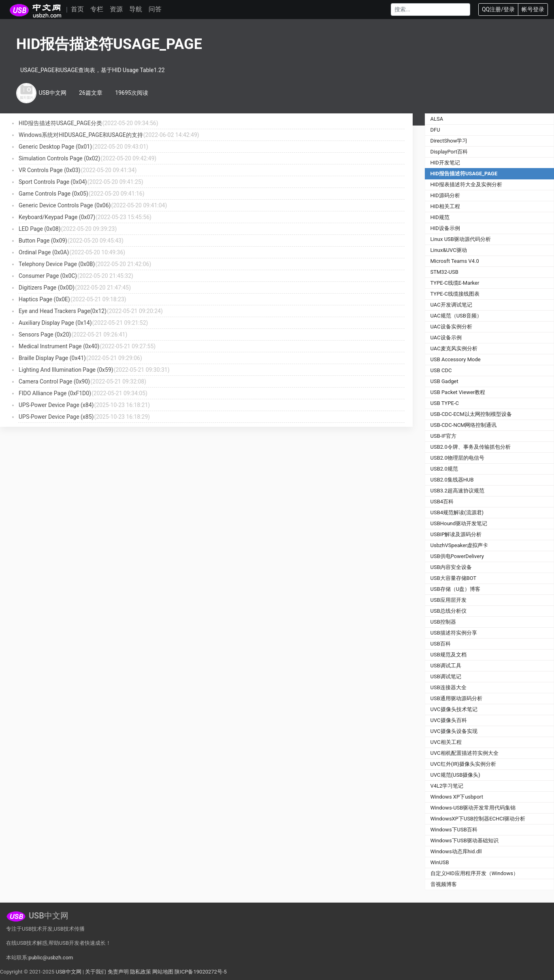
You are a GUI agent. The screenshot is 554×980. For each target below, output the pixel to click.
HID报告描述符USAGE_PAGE (464, 174)
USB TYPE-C (445, 403)
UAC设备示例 (446, 338)
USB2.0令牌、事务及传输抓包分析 (471, 447)
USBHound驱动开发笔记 (459, 523)
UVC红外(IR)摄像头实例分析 (463, 764)
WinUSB (440, 862)
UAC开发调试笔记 (451, 305)
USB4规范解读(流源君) (457, 512)
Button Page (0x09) (43, 241)
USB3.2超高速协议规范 (457, 491)
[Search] (430, 10)
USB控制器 (443, 622)
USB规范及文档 (449, 655)
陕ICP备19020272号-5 (201, 972)
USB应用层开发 (449, 600)
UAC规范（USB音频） (456, 316)
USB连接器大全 (449, 687)
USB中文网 (68, 972)
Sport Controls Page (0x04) (53, 182)
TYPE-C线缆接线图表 (455, 294)
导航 (136, 9)
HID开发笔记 (445, 163)
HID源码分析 (445, 195)
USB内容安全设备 (451, 567)
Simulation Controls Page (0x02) (59, 158)
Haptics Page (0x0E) (44, 299)
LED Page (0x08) (40, 229)
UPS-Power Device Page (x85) (56, 417)
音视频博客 (444, 884)
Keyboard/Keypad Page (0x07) (57, 217)
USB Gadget (444, 381)
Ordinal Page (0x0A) (44, 252)
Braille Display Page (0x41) (52, 358)
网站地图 (163, 972)
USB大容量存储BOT (454, 578)
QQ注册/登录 (498, 9)
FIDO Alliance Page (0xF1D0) (55, 393)
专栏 (97, 9)
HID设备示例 (445, 228)
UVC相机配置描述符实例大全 (465, 753)
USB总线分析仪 (449, 611)
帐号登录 (533, 9)
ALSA (437, 119)
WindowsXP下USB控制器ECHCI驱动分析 (478, 819)
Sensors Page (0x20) (45, 334)
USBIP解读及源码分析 (456, 534)
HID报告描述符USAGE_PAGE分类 (60, 123)
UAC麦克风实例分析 (454, 348)
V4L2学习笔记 (447, 786)
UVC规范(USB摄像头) (455, 775)
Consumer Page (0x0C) (48, 276)
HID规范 (440, 217)
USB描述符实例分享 (454, 633)
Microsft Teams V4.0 (455, 261)
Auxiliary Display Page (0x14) (55, 323)
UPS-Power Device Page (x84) (56, 405)
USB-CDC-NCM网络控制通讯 (464, 425)
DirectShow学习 (449, 141)
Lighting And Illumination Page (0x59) (66, 370)
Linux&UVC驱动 (449, 250)
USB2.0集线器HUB (452, 480)
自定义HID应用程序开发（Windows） (474, 873)
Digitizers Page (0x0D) (47, 288)
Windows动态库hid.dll (456, 851)
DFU (435, 130)
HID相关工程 (445, 206)
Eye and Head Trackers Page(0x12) (63, 311)
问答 (155, 9)
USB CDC (441, 370)
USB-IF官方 (444, 436)
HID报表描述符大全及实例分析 (466, 184)
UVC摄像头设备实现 (454, 731)
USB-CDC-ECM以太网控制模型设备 (471, 414)
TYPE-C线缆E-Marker (455, 283)
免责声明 (118, 972)
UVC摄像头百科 (449, 720)
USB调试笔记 (446, 676)
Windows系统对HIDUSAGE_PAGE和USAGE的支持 (81, 135)
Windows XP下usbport (457, 797)
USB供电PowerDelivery (457, 556)
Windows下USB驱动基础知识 (465, 840)
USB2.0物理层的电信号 (457, 458)
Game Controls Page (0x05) (53, 194)
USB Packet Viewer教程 (458, 392)
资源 (116, 9)
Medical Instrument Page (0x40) (59, 346)
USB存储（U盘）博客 (456, 589)
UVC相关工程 (446, 742)
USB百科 (441, 644)
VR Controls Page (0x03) (49, 170)
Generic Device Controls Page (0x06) (65, 205)
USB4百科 (442, 502)
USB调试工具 (446, 666)
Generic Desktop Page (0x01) (55, 147)
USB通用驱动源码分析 (456, 698)
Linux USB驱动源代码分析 (461, 239)
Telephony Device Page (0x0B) (57, 264)
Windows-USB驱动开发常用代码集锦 (473, 808)
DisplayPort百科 (449, 152)
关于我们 (96, 972)
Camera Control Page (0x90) (54, 381)
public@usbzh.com (51, 958)
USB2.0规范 (444, 469)
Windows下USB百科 (454, 830)
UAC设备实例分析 (451, 327)
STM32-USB (444, 272)
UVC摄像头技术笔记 (454, 709)
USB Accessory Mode (456, 359)
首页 (77, 9)
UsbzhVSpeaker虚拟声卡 (459, 545)
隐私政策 (141, 972)
